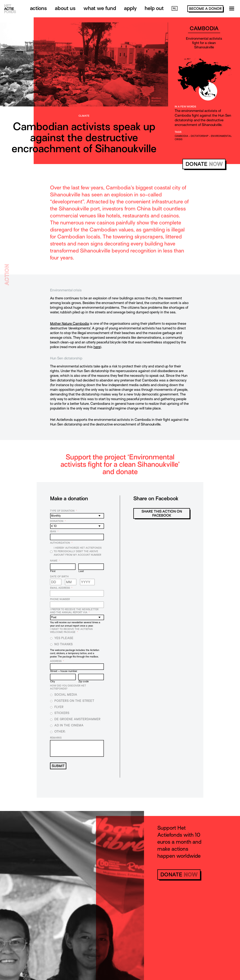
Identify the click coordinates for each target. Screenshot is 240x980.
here (97, 347)
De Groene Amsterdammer (77, 719)
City (53, 681)
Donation (58, 521)
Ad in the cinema (69, 725)
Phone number (60, 599)
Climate (84, 116)
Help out (154, 8)
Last (81, 571)
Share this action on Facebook (162, 513)
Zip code (84, 681)
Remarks (56, 738)
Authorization (61, 543)
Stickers (62, 713)
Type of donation (63, 511)
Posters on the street (74, 701)
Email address (61, 588)
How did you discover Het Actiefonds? (68, 687)
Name (55, 561)
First (53, 571)
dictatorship (199, 136)
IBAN (54, 531)
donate (204, 164)
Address (57, 661)
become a (205, 9)
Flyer (59, 707)
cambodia (181, 136)
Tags (178, 132)
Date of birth (59, 577)
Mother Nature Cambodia (69, 324)
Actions (38, 8)
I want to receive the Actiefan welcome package (71, 631)
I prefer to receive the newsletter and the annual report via (74, 611)
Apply (130, 8)
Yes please (64, 638)
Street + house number (64, 671)
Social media (66, 695)
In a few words (185, 107)
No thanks (63, 644)
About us (65, 8)
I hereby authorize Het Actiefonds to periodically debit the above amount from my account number (78, 551)
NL (175, 9)
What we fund (100, 8)
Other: (60, 731)
